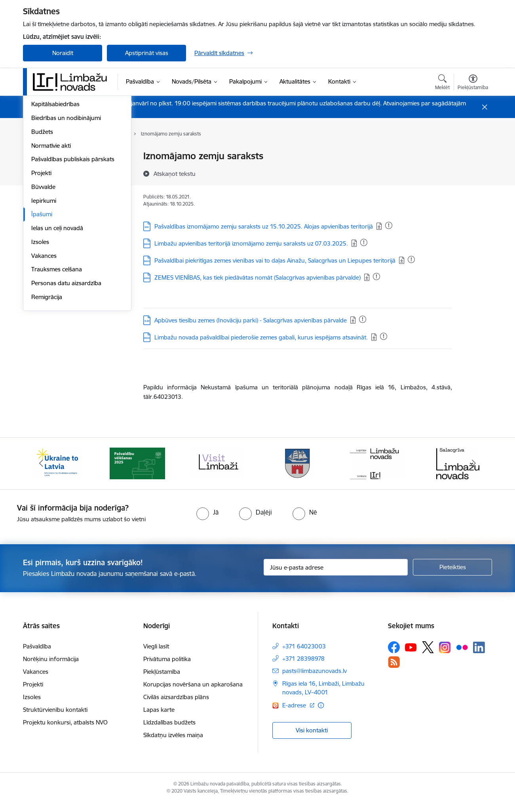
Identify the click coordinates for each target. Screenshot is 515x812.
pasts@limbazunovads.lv (315, 680)
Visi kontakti (312, 739)
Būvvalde (43, 294)
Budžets (42, 239)
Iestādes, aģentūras (58, 198)
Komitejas (44, 170)
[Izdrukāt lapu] (473, 153)
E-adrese (295, 714)
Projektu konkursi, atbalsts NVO (65, 731)
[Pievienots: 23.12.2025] (384, 336)
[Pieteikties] (452, 576)
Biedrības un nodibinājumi (66, 225)
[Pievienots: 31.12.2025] (364, 242)
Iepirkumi (44, 308)
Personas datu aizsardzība (66, 390)
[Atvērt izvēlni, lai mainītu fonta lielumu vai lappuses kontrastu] (473, 83)
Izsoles (40, 349)
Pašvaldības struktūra (60, 184)
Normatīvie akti (51, 253)
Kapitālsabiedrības (55, 212)
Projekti (41, 280)
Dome (39, 157)
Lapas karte (159, 719)
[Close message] (485, 107)
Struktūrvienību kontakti (55, 719)
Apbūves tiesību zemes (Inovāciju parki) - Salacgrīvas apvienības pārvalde (251, 320)
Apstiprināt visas (147, 53)
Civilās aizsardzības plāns (176, 706)
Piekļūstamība (162, 681)
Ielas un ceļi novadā (57, 335)
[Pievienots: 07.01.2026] (389, 225)
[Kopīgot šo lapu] (473, 173)
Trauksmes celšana (57, 377)
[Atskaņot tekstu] (175, 173)
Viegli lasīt (156, 655)
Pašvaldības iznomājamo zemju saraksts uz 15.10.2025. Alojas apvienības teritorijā (264, 226)
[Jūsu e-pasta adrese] (336, 576)
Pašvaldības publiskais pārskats (73, 267)
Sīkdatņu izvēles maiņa (173, 744)
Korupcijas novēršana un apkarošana (193, 693)
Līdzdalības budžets (169, 731)
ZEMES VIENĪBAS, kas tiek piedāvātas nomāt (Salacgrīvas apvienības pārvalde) (257, 277)
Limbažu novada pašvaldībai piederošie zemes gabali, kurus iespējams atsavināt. (261, 337)
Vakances (44, 363)
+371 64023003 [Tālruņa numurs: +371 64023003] (304, 655)
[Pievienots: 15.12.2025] (363, 319)
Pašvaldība (37, 655)
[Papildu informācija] (321, 714)
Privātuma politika (167, 668)
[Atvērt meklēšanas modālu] (442, 83)
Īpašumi (42, 322)
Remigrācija (47, 404)
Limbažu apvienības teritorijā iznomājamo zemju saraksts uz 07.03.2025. (251, 243)
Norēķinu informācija (51, 668)
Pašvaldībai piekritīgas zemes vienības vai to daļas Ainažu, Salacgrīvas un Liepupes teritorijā (275, 260)
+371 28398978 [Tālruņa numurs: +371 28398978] (303, 668)
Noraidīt (63, 53)
